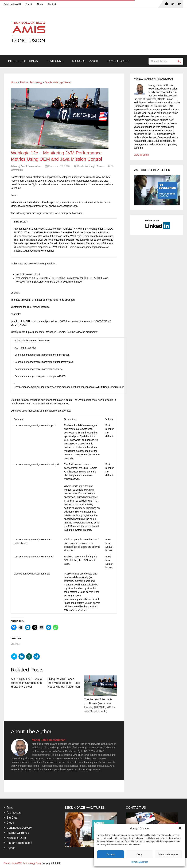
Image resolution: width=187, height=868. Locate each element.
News (40, 4)
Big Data (12, 818)
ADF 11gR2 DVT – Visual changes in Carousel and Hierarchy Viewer (27, 683)
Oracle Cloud (119, 61)
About (29, 4)
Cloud (10, 823)
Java (10, 808)
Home (14, 82)
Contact (52, 4)
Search (180, 61)
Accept (111, 854)
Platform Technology (31, 82)
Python (11, 848)
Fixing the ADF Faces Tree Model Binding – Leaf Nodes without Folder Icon (64, 683)
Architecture (14, 813)
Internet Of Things (23, 61)
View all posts (141, 155)
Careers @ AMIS (12, 4)
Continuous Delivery (19, 828)
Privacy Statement (139, 862)
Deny (139, 854)
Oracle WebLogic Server (58, 82)
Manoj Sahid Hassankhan (27, 166)
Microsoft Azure (85, 61)
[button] (180, 828)
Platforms (55, 61)
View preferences (168, 854)
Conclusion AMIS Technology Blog (22, 863)
